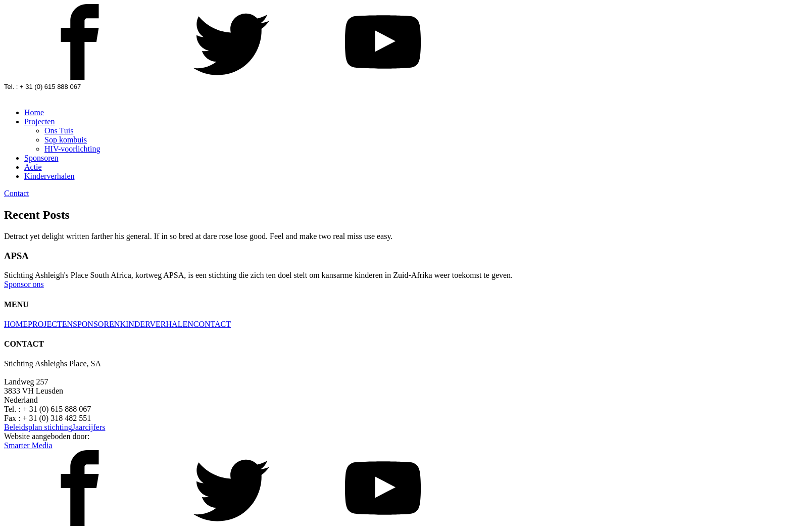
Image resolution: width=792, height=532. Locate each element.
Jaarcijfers (89, 427)
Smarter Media (28, 445)
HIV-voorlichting (72, 149)
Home (34, 112)
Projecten (39, 122)
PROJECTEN (50, 324)
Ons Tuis (59, 131)
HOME (16, 324)
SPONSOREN (96, 324)
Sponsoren (41, 158)
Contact (17, 193)
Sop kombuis (66, 140)
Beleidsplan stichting (38, 427)
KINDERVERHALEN (156, 324)
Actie (33, 167)
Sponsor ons (24, 284)
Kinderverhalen (49, 176)
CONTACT (212, 324)
